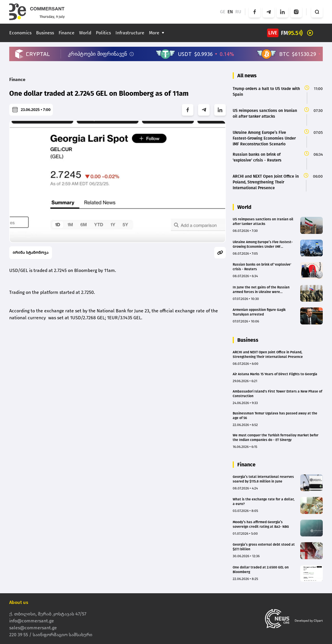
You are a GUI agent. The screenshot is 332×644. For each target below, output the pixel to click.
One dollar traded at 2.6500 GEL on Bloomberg (261, 570)
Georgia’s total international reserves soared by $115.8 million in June (263, 479)
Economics (20, 33)
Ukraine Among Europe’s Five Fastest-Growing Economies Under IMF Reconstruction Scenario (263, 244)
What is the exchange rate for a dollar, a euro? (264, 502)
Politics (103, 33)
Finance (67, 33)
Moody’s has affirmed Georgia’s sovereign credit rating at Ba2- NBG (261, 524)
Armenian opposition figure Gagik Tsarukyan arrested (259, 312)
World (85, 33)
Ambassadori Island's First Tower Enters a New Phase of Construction (277, 394)
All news (247, 76)
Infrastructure (130, 33)
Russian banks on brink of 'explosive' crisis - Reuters (262, 267)
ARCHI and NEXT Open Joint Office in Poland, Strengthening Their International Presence (268, 354)
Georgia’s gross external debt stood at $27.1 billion (264, 547)
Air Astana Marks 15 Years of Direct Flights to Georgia (275, 374)
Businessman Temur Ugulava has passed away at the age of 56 (275, 416)
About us (19, 602)
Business (45, 33)
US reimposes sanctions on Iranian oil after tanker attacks (263, 221)
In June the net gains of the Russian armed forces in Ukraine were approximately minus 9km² (261, 290)
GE (223, 12)
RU (238, 12)
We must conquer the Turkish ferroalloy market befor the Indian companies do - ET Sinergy (276, 438)
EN (230, 12)
